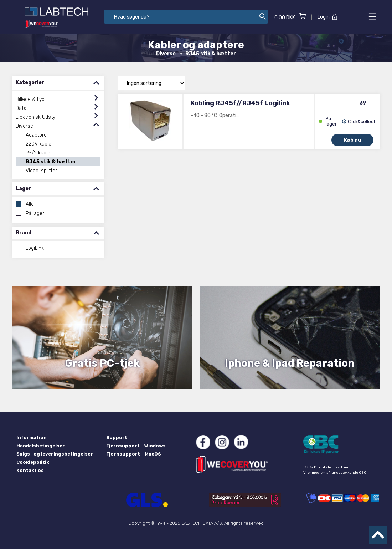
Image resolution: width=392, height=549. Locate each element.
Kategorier (58, 83)
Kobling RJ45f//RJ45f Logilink (240, 103)
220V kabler (39, 144)
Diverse (24, 126)
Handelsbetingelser (41, 446)
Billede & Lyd (30, 99)
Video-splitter (41, 171)
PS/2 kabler (39, 153)
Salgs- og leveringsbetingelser (55, 454)
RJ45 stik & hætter (51, 162)
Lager (58, 189)
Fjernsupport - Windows (136, 446)
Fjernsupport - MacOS (134, 454)
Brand (58, 233)
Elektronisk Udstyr (36, 117)
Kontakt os (30, 470)
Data (21, 108)
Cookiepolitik (33, 462)
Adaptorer (37, 135)
